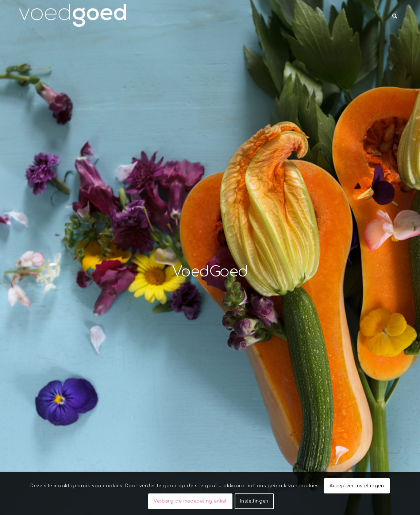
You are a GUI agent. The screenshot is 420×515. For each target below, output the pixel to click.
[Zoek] (395, 16)
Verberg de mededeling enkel (190, 501)
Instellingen (254, 501)
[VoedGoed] (73, 16)
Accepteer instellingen (357, 486)
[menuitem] (395, 16)
